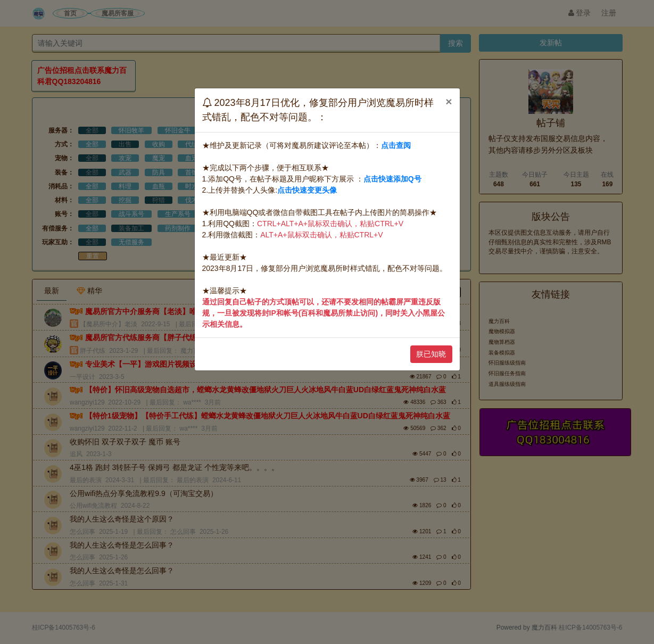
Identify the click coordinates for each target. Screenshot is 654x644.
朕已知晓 (431, 354)
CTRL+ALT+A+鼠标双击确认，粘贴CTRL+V (330, 224)
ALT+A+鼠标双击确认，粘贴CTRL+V (321, 235)
